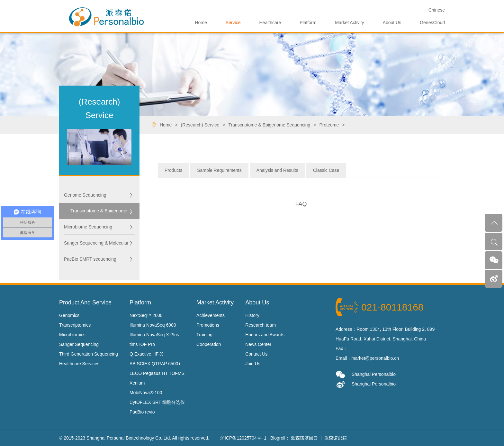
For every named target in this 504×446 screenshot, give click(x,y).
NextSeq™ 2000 (146, 315)
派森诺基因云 (304, 438)
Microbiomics (72, 335)
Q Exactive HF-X (146, 354)
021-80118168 (392, 307)
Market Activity (349, 23)
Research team (261, 325)
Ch (437, 10)
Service (233, 23)
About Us (392, 23)
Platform (308, 23)
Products (173, 170)
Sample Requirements (219, 170)
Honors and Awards (265, 335)
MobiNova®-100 (146, 393)
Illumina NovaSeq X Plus (154, 335)
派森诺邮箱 (336, 438)
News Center (258, 344)
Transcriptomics (75, 325)
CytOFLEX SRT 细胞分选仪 (157, 402)
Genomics (69, 315)
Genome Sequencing (85, 195)
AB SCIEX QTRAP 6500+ (155, 364)
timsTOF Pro (142, 344)
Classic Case (326, 170)
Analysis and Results (277, 170)
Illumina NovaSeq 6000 (153, 325)
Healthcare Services (79, 364)
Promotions (208, 325)
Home (201, 23)
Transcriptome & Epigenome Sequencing (99, 214)
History (252, 315)
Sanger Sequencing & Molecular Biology (96, 246)
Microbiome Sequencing (88, 227)
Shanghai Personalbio (366, 375)
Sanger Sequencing (79, 344)
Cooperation (209, 344)
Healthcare (270, 23)
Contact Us (256, 354)
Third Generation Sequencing (89, 354)
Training (204, 335)
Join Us (253, 364)
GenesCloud (432, 23)
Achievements (211, 315)
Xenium (137, 383)
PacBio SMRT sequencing (90, 259)
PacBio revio (142, 412)
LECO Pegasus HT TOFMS (157, 373)
